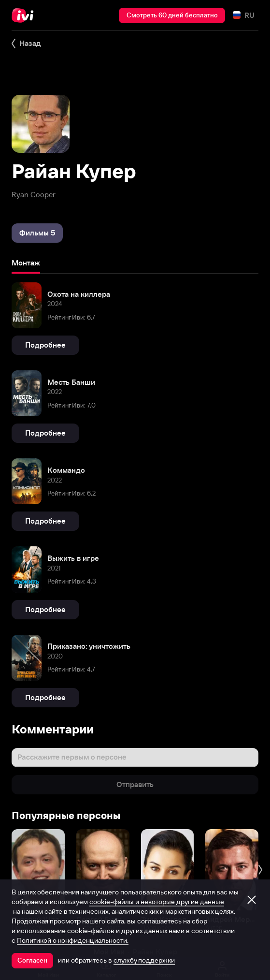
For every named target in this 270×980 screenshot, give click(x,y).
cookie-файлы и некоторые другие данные (157, 902)
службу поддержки (144, 960)
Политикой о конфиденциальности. (73, 940)
